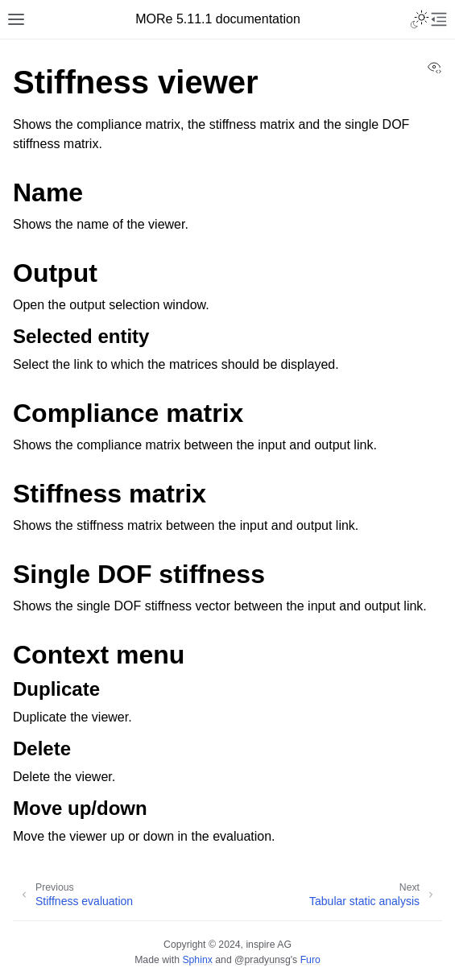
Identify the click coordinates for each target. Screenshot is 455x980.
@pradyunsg (263, 960)
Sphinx (197, 960)
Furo (310, 960)
